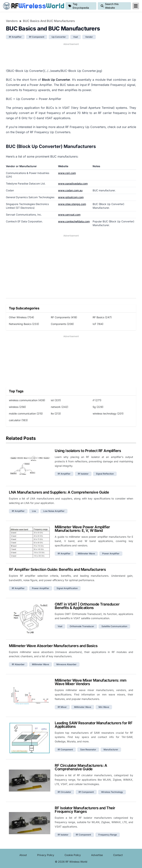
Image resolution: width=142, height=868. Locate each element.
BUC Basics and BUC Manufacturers (49, 21)
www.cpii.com (67, 173)
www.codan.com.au (70, 190)
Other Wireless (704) (21, 317)
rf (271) (97, 400)
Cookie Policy (73, 855)
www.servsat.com (69, 215)
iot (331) (56, 400)
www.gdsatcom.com (71, 197)
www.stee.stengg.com (72, 204)
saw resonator (88, 750)
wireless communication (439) (27, 400)
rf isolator (83, 474)
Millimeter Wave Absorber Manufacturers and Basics (53, 646)
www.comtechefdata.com (74, 221)
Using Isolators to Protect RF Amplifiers (88, 451)
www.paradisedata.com (73, 184)
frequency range (108, 835)
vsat (76, 37)
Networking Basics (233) (24, 324)
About (23, 855)
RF (33, 6)
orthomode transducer (82, 626)
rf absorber (18, 664)
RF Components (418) (64, 317)
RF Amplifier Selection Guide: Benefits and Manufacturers (57, 569)
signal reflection (105, 474)
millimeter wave (86, 554)
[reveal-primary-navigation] (136, 6)
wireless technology (112, 792)
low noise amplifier (54, 511)
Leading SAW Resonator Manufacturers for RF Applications (94, 725)
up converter (59, 37)
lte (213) (56, 413)
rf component (37, 37)
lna (34, 511)
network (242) (60, 407)
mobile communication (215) (26, 413)
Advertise (97, 855)
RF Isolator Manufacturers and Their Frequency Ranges (85, 810)
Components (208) (62, 324)
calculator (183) (18, 420)
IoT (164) (98, 324)
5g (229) (98, 407)
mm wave (104, 707)
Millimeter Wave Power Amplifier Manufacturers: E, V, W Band (82, 529)
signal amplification (67, 588)
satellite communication (114, 626)
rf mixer (62, 707)
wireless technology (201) (108, 413)
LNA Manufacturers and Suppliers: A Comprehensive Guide (59, 492)
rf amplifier (15, 37)
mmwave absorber (66, 664)
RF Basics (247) (102, 317)
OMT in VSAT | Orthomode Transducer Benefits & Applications (87, 606)
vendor (89, 37)
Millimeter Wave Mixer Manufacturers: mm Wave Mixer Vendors (91, 682)
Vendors (12, 21)
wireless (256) (17, 407)
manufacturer (111, 750)
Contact (118, 855)
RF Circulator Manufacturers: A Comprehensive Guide (81, 767)
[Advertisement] (71, 55)
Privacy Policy (46, 855)
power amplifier (111, 554)
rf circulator (64, 792)
